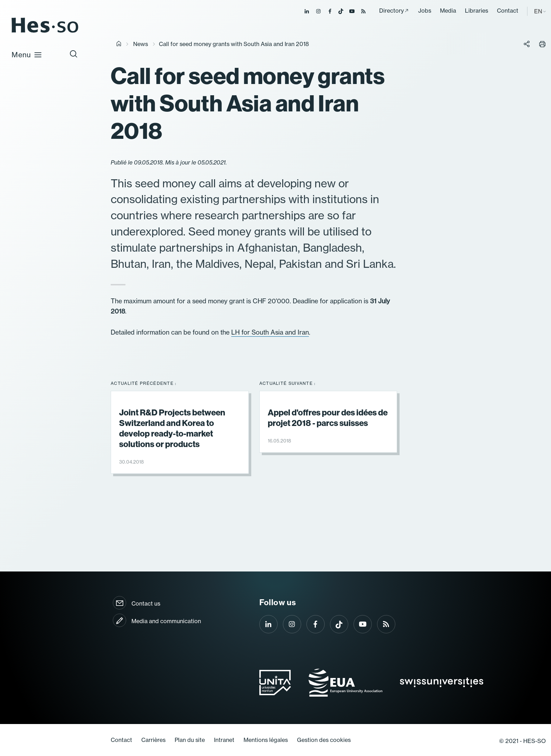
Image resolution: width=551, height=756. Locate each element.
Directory (391, 11)
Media (448, 11)
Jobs (425, 11)
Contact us (146, 603)
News (141, 44)
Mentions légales (266, 740)
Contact (508, 11)
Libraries (477, 11)
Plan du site (190, 740)
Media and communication (166, 621)
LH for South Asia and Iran (270, 332)
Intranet (224, 740)
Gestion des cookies (324, 740)
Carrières (153, 740)
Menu (27, 54)
